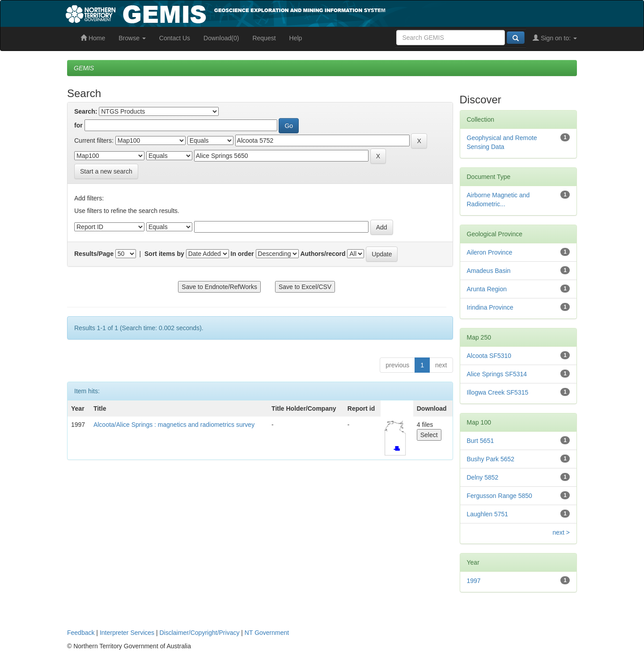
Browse (132, 38)
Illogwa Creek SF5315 (498, 392)
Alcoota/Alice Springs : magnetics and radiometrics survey (174, 425)
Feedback (81, 633)
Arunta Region (487, 289)
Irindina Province (490, 307)
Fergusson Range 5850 (500, 496)
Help (296, 38)
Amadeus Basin (489, 271)
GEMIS (84, 68)
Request (264, 38)
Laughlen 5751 (488, 514)
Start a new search (106, 171)
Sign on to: (555, 38)
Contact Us (175, 38)
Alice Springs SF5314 (497, 374)
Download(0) (221, 38)
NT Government (267, 633)
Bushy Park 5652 (491, 459)
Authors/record (323, 254)
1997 (474, 581)
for (78, 125)
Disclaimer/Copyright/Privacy (200, 633)
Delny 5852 (483, 477)
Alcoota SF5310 (489, 356)
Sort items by (164, 254)
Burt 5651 (481, 441)
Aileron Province (490, 252)
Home (93, 38)
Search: (86, 111)
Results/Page (94, 254)
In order (242, 254)
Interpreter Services (127, 633)
